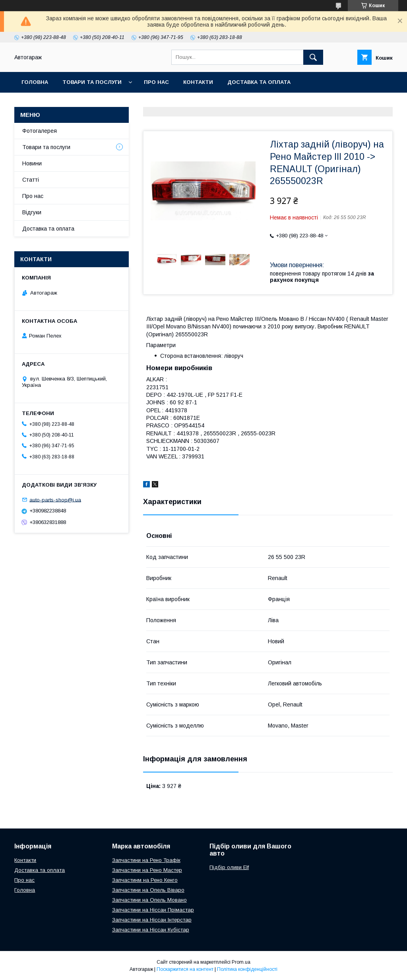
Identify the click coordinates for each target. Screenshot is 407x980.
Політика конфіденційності (247, 969)
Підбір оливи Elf (229, 867)
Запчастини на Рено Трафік (146, 860)
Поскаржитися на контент (185, 969)
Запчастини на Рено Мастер (147, 870)
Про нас (156, 82)
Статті (31, 180)
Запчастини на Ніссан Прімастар (153, 910)
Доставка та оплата (259, 82)
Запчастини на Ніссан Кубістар (151, 930)
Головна (35, 82)
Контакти (198, 82)
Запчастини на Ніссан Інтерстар (152, 920)
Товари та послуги (92, 82)
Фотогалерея (40, 131)
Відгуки (32, 212)
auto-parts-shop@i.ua (55, 500)
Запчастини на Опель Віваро (148, 890)
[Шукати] (313, 57)
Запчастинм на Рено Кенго (145, 880)
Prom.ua (241, 962)
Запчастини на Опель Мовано (149, 900)
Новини (32, 163)
